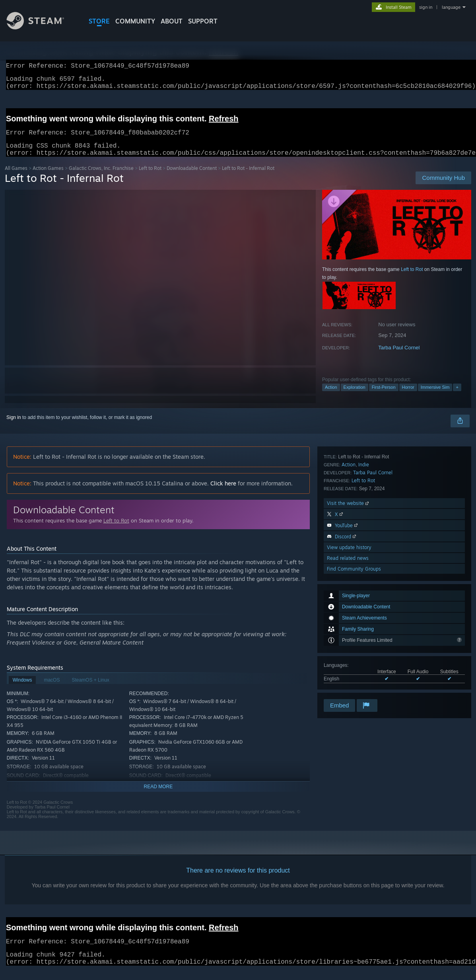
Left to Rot (150, 178)
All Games (16, 178)
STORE (99, 21)
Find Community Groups (354, 687)
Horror (408, 397)
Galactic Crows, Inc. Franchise (101, 178)
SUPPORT (203, 21)
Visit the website (349, 621)
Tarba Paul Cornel (399, 357)
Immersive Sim (435, 397)
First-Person (384, 397)
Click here (223, 493)
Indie (364, 583)
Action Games (48, 178)
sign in (426, 7)
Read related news (348, 676)
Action (331, 397)
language (451, 7)
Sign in (14, 427)
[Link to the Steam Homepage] (41, 27)
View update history (349, 665)
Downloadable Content (192, 178)
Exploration (355, 397)
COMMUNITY (135, 21)
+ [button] (457, 397)
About (172, 21)
